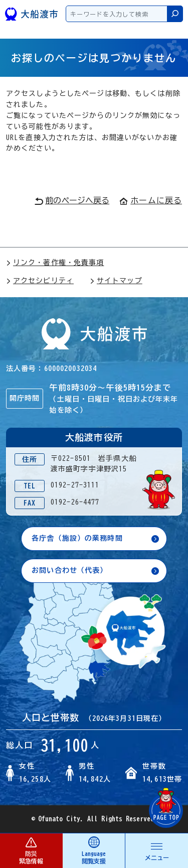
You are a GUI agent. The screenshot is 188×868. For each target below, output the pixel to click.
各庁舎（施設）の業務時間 (77, 538)
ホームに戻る (151, 200)
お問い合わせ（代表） (69, 570)
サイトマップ (116, 281)
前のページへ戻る (72, 201)
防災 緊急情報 (31, 850)
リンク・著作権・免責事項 (55, 263)
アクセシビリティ (40, 281)
